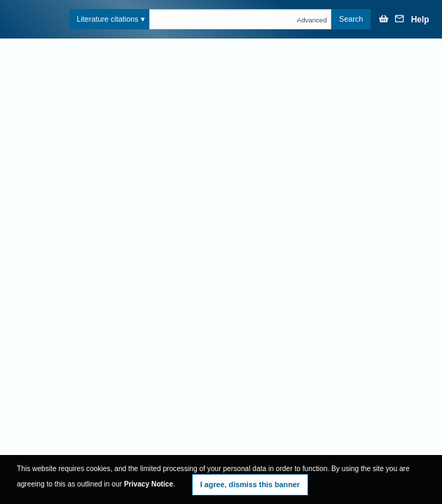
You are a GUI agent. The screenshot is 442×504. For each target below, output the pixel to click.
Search (351, 19)
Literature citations (107, 19)
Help (420, 20)
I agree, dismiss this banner (250, 484)
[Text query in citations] (240, 19)
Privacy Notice (149, 484)
